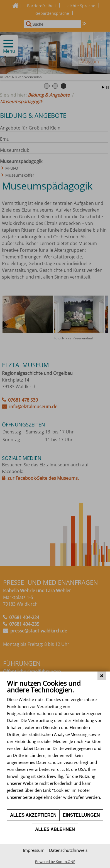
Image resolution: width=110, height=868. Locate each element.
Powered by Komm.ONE (55, 862)
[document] (55, 744)
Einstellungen (81, 815)
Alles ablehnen (55, 829)
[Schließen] (102, 676)
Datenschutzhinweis (68, 850)
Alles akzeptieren (33, 815)
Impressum (34, 850)
